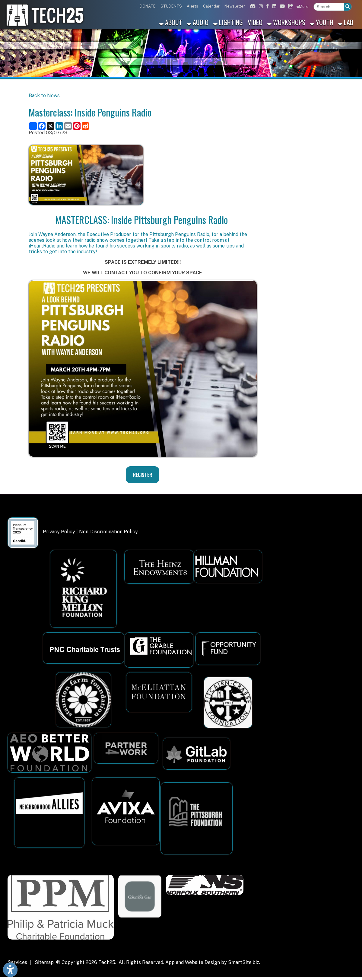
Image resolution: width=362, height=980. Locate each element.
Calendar (211, 6)
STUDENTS (171, 6)
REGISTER (143, 475)
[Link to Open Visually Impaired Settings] (10, 970)
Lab (346, 22)
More (303, 6)
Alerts (192, 6)
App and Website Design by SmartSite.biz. (213, 962)
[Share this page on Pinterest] (77, 126)
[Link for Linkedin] (274, 6)
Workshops (286, 22)
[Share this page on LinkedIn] (59, 126)
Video (255, 22)
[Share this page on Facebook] (42, 126)
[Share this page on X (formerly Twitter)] (51, 126)
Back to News (44, 96)
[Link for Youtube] (281, 6)
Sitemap (44, 962)
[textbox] (329, 7)
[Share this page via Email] (68, 126)
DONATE (148, 6)
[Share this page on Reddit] (86, 126)
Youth (322, 22)
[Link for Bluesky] (290, 6)
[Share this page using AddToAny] (33, 126)
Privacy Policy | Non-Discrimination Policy (90, 532)
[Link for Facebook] (267, 6)
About (171, 22)
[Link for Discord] (252, 6)
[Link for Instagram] (260, 6)
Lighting (228, 22)
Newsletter (235, 6)
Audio (198, 22)
